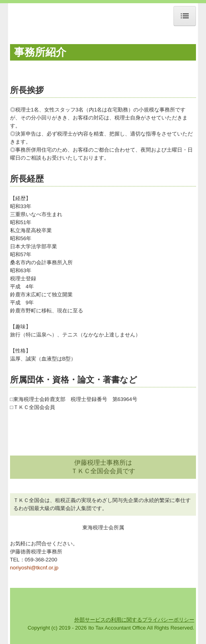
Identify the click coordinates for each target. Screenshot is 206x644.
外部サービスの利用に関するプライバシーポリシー (134, 620)
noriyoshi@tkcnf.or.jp (34, 568)
